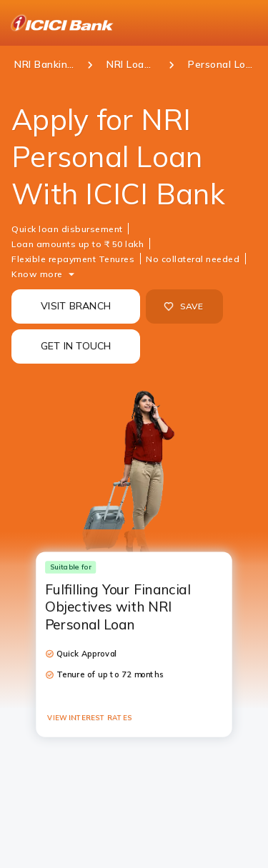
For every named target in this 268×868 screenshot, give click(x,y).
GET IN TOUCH (76, 346)
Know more (37, 274)
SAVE (183, 306)
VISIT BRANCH (76, 306)
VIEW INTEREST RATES (89, 717)
